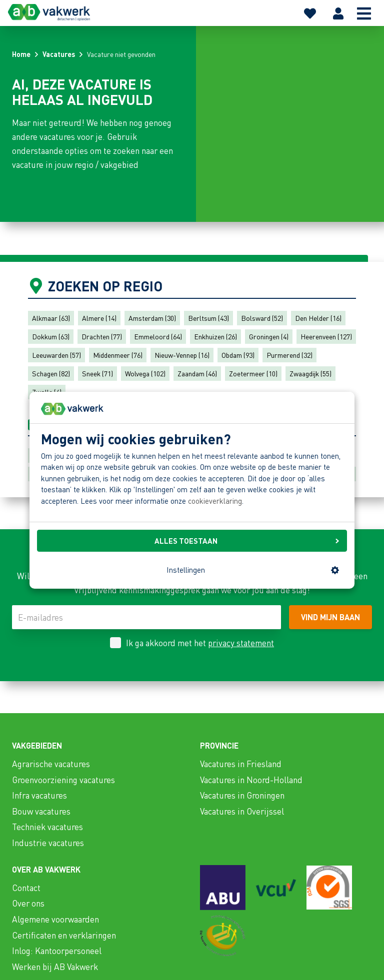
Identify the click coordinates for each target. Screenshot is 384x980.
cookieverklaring (215, 501)
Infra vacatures (39, 795)
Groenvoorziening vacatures (63, 780)
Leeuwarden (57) (56, 355)
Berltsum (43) (208, 318)
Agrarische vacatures (51, 764)
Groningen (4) (269, 336)
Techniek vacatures (47, 827)
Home (21, 54)
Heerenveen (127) (326, 336)
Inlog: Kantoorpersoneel (57, 951)
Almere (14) (99, 318)
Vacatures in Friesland (241, 764)
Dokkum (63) (51, 336)
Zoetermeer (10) (253, 373)
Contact (26, 888)
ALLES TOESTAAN (247, 541)
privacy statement (241, 643)
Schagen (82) (51, 373)
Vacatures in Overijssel (242, 811)
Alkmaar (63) (51, 318)
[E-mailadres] (146, 617)
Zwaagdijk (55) (310, 373)
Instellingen (253, 570)
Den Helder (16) (318, 318)
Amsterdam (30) (152, 318)
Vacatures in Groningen (242, 795)
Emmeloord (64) (158, 336)
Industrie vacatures (48, 843)
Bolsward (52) (262, 318)
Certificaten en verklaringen (64, 935)
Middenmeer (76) (118, 355)
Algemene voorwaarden (55, 919)
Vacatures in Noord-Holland (251, 780)
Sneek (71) (97, 373)
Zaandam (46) (197, 373)
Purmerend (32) (289, 355)
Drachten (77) (102, 336)
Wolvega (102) (145, 373)
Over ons (28, 903)
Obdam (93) (238, 355)
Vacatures (59, 54)
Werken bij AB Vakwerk (55, 967)
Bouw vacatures (41, 811)
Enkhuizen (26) (215, 336)
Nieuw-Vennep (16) (182, 355)
